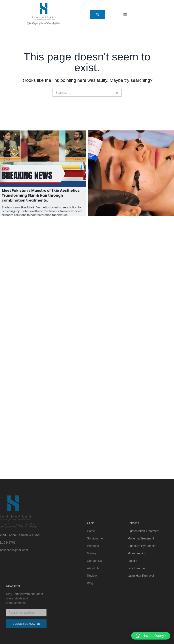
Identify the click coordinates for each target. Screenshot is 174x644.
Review (92, 607)
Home (91, 562)
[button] (125, 15)
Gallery (92, 584)
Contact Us (94, 592)
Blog (90, 614)
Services (95, 569)
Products (93, 577)
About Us (93, 599)
